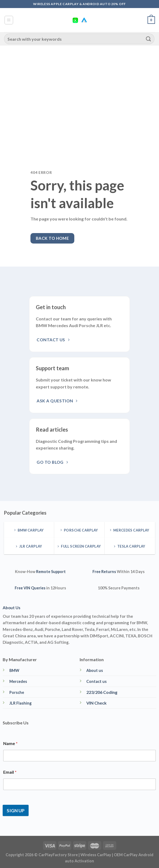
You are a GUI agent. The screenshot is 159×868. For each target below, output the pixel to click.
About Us (11, 608)
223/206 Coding (102, 692)
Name (10, 743)
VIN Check (96, 703)
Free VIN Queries (30, 588)
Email (10, 772)
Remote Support (51, 572)
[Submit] (149, 39)
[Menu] (9, 20)
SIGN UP (16, 811)
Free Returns (104, 572)
